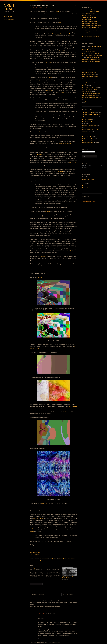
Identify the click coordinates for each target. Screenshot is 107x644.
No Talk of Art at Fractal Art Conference (92, 97)
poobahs (47, 211)
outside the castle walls (65, 143)
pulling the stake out (38, 518)
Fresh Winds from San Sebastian (90, 76)
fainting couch (67, 412)
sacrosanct (49, 90)
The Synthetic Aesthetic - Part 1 (90, 101)
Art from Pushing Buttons (88, 179)
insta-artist (40, 155)
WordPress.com (56, 643)
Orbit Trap (9, 7)
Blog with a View (34, 554)
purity (31, 528)
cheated (44, 217)
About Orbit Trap (8, 16)
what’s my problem (37, 132)
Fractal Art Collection (9, 20)
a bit (41, 100)
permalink (39, 584)
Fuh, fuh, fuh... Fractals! (88, 82)
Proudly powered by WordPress (37, 643)
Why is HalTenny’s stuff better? (90, 23)
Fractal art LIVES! (87, 16)
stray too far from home (39, 81)
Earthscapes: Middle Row (89, 139)
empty (39, 166)
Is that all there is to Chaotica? (90, 33)
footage (40, 277)
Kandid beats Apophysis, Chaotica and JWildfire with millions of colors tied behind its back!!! (92, 27)
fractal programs (53, 558)
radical (50, 77)
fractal (41, 558)
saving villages (70, 251)
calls (53, 83)
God (58, 92)
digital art (60, 558)
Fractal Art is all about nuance (90, 21)
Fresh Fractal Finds (87, 80)
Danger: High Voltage (88, 137)
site (60, 22)
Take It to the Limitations (68, 594)
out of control (60, 51)
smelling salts (45, 503)
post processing (67, 558)
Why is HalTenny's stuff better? (90, 133)
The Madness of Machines (89, 14)
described (48, 62)
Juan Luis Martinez (69, 179)
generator (60, 172)
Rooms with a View (35, 552)
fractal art (46, 558)
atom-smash (45, 256)
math (63, 92)
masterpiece (72, 162)
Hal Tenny (85, 54)
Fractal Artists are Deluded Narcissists (92, 122)
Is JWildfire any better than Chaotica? (91, 31)
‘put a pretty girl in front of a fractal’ (61, 34)
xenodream (37, 560)
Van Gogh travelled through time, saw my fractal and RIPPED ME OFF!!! (92, 48)
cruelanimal (44, 8)
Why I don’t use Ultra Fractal (38, 594)
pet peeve (56, 11)
